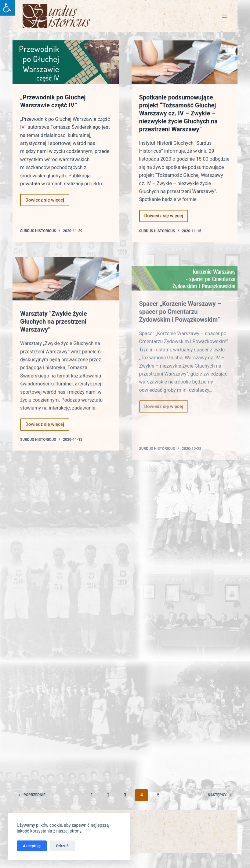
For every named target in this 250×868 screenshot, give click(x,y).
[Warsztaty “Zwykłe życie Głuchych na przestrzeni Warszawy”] (66, 290)
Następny (220, 795)
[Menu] (225, 16)
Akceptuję (32, 846)
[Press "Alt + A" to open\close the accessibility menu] (7, 8)
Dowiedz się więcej (47, 202)
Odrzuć (62, 846)
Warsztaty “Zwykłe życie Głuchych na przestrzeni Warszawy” (54, 333)
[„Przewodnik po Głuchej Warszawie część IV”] (66, 62)
